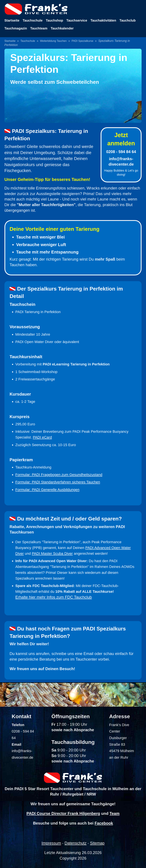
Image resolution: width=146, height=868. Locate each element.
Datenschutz (76, 843)
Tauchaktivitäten (103, 20)
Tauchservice (77, 20)
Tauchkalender (62, 28)
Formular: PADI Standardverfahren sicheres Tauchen (58, 482)
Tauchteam (39, 28)
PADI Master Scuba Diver (52, 554)
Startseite (12, 20)
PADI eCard (42, 437)
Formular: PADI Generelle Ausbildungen (47, 490)
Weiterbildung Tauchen (53, 41)
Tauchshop (55, 20)
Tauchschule (33, 20)
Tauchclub (128, 20)
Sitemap (97, 843)
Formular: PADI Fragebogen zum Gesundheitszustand (59, 475)
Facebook (104, 823)
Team (115, 813)
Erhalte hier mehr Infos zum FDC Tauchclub (54, 597)
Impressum (51, 843)
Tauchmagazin (16, 28)
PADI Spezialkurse (82, 41)
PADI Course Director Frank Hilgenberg (63, 813)
